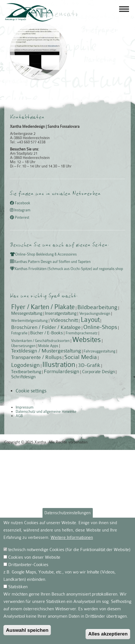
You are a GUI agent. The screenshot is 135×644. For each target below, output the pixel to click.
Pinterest (20, 217)
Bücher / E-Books (46, 333)
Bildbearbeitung (97, 307)
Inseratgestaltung (61, 313)
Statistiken (18, 587)
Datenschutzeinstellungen (67, 513)
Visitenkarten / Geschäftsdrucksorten (40, 341)
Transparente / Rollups (36, 357)
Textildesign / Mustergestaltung (46, 351)
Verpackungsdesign (95, 314)
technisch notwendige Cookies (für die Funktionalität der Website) (69, 550)
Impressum (25, 407)
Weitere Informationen (72, 537)
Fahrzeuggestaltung (99, 351)
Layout (90, 320)
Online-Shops (100, 327)
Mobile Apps (48, 346)
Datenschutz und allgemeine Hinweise (46, 412)
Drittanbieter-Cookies (28, 565)
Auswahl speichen (27, 630)
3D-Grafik (89, 365)
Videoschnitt (64, 320)
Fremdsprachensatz (82, 333)
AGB (19, 416)
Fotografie (19, 333)
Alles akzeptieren (108, 634)
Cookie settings (31, 391)
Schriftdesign (23, 377)
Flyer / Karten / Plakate (43, 307)
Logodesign (25, 365)
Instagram (20, 210)
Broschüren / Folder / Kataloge (46, 327)
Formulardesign (62, 371)
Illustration (59, 364)
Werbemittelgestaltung (29, 321)
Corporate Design (98, 372)
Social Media (81, 357)
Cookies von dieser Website (34, 557)
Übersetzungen (23, 346)
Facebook (20, 203)
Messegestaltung (27, 313)
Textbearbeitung (26, 372)
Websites (87, 340)
